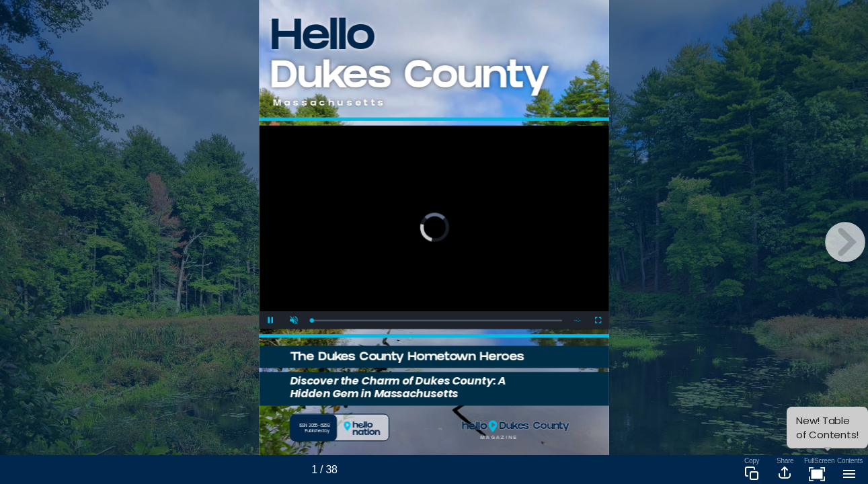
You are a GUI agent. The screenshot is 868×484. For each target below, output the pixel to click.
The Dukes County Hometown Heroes (407, 358)
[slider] (437, 320)
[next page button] (845, 242)
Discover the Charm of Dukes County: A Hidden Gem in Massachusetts (398, 387)
